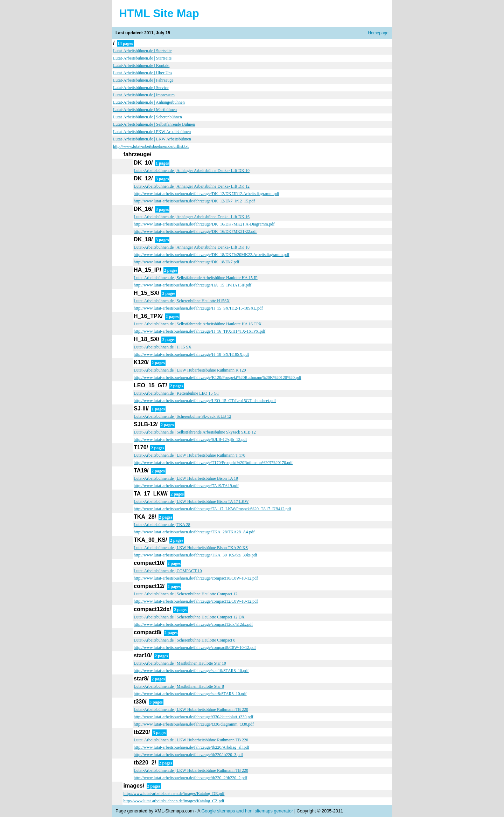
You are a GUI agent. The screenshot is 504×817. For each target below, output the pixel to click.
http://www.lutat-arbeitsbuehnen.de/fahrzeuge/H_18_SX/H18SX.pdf (191, 354)
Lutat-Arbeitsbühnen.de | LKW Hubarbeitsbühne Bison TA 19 (186, 478)
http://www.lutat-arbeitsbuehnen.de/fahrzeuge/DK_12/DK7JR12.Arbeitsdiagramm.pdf (206, 194)
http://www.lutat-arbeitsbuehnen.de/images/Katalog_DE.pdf (174, 794)
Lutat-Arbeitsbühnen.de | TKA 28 (162, 525)
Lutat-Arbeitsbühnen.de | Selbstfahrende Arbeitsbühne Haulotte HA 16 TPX (198, 324)
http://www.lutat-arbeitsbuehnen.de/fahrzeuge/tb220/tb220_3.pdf (188, 755)
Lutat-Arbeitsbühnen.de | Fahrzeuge (143, 80)
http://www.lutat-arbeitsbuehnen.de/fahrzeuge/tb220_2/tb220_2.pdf (190, 778)
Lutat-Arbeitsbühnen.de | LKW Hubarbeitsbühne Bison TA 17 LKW (191, 501)
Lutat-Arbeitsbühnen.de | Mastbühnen (145, 110)
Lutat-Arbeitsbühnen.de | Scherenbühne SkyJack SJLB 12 (182, 416)
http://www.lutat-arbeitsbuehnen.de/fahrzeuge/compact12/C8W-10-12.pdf (196, 601)
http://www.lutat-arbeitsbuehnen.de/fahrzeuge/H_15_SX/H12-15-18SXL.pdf (198, 308)
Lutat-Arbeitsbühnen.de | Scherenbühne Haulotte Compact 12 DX (189, 617)
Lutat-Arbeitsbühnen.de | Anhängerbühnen (149, 102)
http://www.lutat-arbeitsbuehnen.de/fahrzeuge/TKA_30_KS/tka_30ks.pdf (195, 555)
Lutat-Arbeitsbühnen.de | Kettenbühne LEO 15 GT (176, 393)
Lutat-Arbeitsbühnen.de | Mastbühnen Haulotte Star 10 (180, 663)
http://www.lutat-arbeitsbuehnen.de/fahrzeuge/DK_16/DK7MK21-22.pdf (195, 231)
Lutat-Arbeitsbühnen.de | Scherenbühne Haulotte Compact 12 (185, 594)
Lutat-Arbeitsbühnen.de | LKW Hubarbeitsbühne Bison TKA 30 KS (191, 548)
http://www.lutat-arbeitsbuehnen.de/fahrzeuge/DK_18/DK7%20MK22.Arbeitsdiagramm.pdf (211, 255)
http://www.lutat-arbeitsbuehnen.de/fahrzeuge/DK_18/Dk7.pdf (186, 262)
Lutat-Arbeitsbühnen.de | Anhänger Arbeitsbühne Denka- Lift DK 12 (192, 186)
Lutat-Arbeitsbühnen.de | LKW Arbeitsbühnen (152, 139)
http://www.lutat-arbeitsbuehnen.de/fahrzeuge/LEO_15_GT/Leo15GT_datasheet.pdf (205, 401)
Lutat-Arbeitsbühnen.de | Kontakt (141, 65)
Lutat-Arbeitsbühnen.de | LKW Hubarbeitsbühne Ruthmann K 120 (190, 370)
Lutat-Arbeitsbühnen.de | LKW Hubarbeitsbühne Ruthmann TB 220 (191, 709)
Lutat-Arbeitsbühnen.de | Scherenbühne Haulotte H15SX (182, 301)
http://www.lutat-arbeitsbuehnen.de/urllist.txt (151, 146)
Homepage (378, 33)
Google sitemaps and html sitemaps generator (247, 811)
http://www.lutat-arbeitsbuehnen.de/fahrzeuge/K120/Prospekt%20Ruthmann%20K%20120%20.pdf (218, 378)
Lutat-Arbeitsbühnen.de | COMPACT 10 (168, 571)
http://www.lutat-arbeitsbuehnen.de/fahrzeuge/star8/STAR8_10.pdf (190, 694)
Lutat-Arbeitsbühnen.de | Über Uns (143, 73)
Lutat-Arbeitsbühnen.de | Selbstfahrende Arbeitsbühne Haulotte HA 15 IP (196, 278)
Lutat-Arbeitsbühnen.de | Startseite (142, 51)
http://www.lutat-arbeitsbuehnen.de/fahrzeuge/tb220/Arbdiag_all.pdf (191, 747)
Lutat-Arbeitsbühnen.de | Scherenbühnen (148, 117)
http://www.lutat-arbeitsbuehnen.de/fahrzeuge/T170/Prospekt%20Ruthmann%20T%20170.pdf (213, 463)
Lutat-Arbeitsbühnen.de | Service (141, 88)
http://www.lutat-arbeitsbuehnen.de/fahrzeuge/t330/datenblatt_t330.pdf (193, 717)
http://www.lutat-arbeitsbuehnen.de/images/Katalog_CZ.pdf (174, 801)
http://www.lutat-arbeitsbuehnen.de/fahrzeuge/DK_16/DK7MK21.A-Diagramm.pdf (204, 224)
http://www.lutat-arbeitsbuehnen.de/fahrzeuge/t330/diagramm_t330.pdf (194, 724)
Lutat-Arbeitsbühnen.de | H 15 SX (163, 347)
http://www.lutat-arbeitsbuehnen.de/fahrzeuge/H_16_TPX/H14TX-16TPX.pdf (199, 331)
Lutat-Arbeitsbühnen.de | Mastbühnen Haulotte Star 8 (179, 686)
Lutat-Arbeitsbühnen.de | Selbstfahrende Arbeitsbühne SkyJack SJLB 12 (195, 432)
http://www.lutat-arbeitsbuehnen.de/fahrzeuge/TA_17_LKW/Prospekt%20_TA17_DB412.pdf (212, 509)
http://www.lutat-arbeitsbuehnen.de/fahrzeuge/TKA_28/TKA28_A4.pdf (194, 532)
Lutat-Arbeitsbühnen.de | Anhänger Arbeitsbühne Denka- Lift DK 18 (192, 247)
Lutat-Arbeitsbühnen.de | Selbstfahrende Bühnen (154, 124)
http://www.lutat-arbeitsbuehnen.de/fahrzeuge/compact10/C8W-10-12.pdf (196, 578)
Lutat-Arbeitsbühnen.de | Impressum (144, 95)
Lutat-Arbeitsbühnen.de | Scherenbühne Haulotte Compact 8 (184, 640)
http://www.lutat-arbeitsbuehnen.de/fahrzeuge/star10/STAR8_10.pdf (191, 671)
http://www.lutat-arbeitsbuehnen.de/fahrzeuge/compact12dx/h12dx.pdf (193, 624)
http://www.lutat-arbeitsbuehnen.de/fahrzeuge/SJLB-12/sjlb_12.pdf (190, 439)
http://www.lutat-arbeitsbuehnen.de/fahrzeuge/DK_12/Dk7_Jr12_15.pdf (194, 201)
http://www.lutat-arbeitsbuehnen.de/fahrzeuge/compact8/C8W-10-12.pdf (195, 648)
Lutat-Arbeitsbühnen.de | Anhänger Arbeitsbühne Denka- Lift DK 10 (192, 171)
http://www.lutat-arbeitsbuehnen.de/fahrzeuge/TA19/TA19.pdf (186, 486)
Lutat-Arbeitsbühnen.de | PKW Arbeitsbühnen (152, 132)
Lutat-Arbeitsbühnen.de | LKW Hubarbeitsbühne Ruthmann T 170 (190, 455)
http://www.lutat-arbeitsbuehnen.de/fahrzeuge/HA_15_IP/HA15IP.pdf (192, 285)
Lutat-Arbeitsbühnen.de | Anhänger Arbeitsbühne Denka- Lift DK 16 (192, 217)
